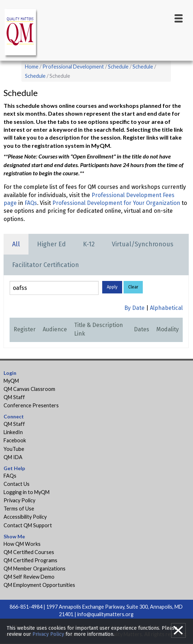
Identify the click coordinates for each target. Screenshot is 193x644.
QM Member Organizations (35, 568)
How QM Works (22, 544)
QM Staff (14, 397)
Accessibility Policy (25, 517)
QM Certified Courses (29, 552)
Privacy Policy (19, 500)
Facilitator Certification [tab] (46, 265)
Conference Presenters (31, 405)
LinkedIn (13, 432)
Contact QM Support (28, 525)
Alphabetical (166, 308)
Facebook (15, 440)
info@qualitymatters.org (105, 614)
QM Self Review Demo (29, 577)
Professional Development (73, 67)
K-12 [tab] (89, 244)
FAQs (31, 203)
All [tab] (16, 244)
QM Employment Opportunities (39, 585)
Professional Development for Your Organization (116, 203)
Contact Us (17, 484)
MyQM (11, 381)
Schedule (118, 67)
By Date (134, 308)
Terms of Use (19, 509)
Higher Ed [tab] (51, 244)
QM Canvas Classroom (29, 389)
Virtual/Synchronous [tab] (143, 244)
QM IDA (13, 457)
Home (32, 67)
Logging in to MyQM (27, 492)
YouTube (14, 449)
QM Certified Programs (30, 560)
